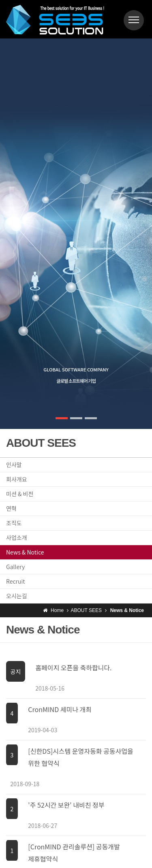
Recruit (16, 581)
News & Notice (25, 552)
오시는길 (17, 596)
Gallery (15, 567)
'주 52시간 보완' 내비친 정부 (66, 805)
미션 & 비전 (20, 494)
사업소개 (17, 537)
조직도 (14, 523)
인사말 (14, 465)
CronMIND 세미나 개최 (60, 709)
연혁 (11, 508)
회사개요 (17, 479)
